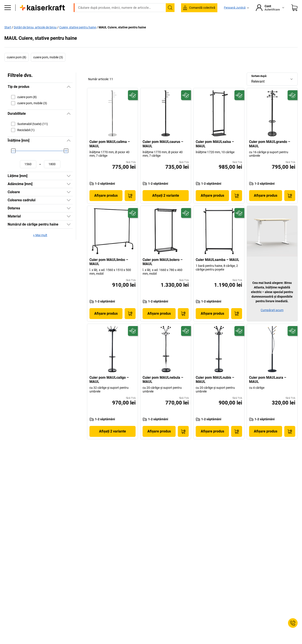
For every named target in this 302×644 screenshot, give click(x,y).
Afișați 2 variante (166, 205)
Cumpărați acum (272, 319)
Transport (130, 27)
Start (8, 36)
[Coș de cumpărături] (294, 14)
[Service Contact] (293, 623)
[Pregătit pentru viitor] (133, 104)
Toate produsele (45, 27)
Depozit (109, 27)
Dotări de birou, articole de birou (35, 36)
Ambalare (170, 27)
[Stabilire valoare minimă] (28, 173)
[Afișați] (69, 185)
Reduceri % (263, 27)
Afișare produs (106, 205)
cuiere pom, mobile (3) (48, 66)
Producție (88, 27)
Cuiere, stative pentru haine (78, 36)
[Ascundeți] (69, 96)
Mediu (150, 27)
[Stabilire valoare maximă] (52, 173)
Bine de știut (238, 27)
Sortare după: (259, 85)
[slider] (13, 160)
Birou (69, 27)
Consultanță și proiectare (203, 27)
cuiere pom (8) (17, 66)
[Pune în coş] (130, 205)
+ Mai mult (40, 244)
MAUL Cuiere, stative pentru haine (122, 36)
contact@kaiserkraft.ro (212, 3)
